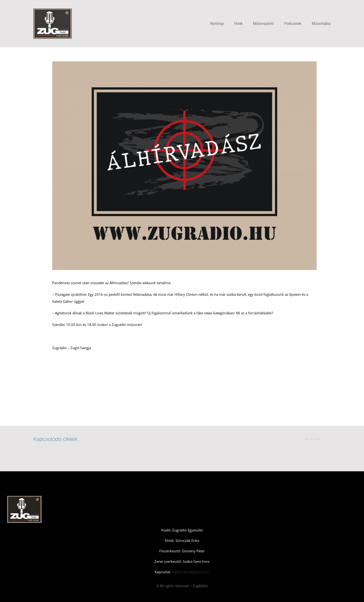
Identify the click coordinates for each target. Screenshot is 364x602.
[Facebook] (34, 411)
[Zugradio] (53, 10)
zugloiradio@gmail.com (190, 572)
